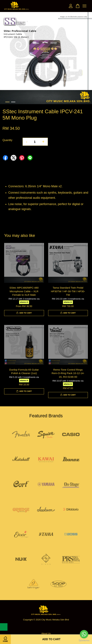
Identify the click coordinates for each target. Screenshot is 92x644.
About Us (46, 633)
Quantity (7, 140)
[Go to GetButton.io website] (84, 641)
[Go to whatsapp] (84, 634)
